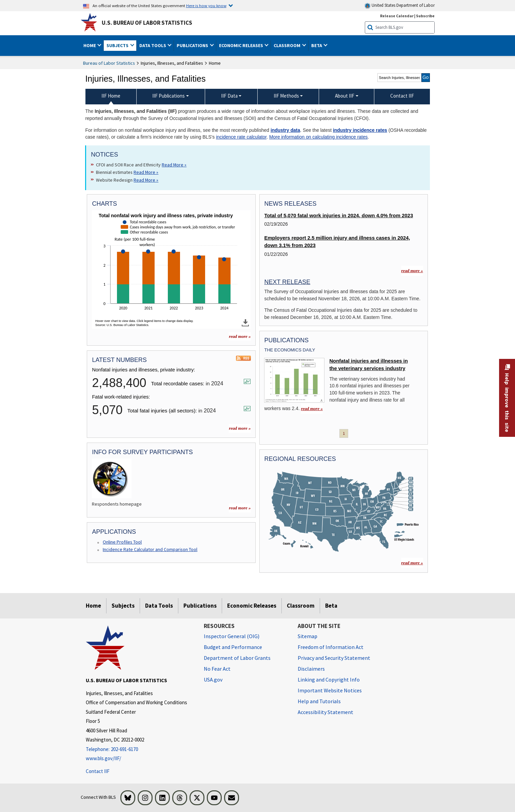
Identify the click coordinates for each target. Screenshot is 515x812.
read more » (240, 428)
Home (93, 606)
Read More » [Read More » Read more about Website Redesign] (146, 180)
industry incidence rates (360, 130)
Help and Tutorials (319, 701)
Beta (331, 606)
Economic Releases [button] (242, 45)
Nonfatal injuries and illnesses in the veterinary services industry (368, 365)
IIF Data (229, 96)
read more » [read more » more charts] (240, 336)
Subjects (123, 606)
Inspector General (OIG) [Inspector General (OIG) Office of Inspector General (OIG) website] (232, 636)
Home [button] (90, 45)
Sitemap (308, 636)
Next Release (287, 282)
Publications (200, 606)
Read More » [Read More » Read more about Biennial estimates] (146, 172)
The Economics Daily (290, 350)
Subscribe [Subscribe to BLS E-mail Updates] (425, 16)
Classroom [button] (288, 45)
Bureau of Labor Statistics (109, 63)
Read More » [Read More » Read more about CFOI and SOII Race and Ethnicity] (174, 165)
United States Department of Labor (400, 6)
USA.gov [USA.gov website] (213, 679)
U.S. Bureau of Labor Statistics (147, 23)
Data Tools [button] (153, 45)
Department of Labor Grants (237, 658)
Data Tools (159, 606)
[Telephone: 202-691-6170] (140, 749)
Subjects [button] (118, 45)
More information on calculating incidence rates (319, 137)
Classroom (301, 606)
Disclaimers (311, 669)
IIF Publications (169, 96)
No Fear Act (217, 669)
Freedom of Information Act (331, 647)
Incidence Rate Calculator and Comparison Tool (150, 549)
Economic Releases (252, 606)
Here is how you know (206, 5)
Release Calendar (397, 16)
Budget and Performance (233, 647)
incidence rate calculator (241, 137)
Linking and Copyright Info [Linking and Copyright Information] (329, 679)
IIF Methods (286, 96)
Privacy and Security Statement (334, 658)
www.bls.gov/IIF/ (103, 758)
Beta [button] (317, 45)
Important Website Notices (330, 690)
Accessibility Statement (325, 712)
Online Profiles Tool (122, 542)
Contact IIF (98, 771)
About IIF (345, 96)
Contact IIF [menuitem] (402, 96)
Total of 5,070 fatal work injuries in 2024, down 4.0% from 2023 (339, 216)
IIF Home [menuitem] (111, 96)
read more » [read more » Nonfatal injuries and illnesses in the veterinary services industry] (312, 409)
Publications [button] (193, 45)
